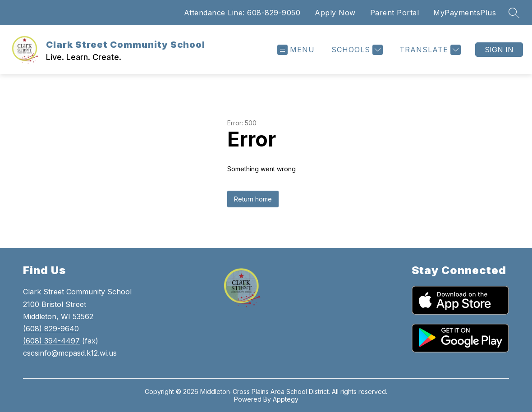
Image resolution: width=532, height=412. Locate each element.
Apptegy (286, 399)
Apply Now (335, 13)
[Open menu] (296, 50)
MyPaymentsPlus (465, 13)
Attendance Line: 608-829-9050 (242, 13)
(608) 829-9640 (51, 329)
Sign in (499, 50)
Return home (253, 199)
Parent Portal (395, 13)
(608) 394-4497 (51, 341)
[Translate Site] (429, 50)
